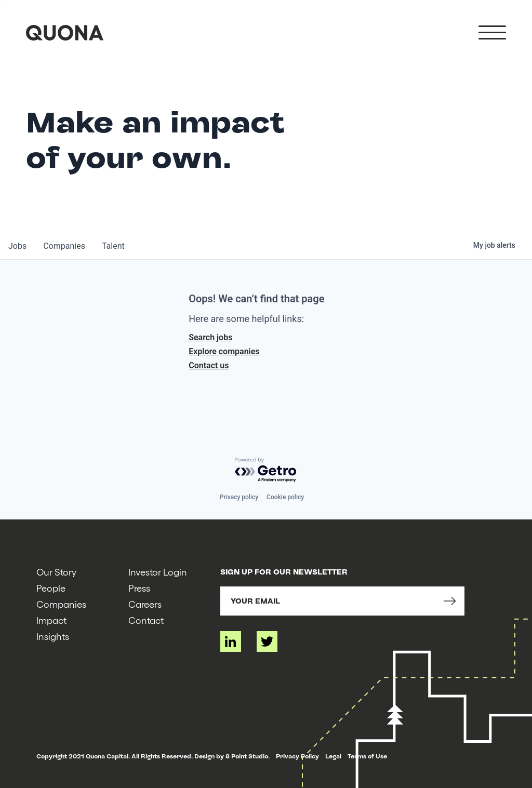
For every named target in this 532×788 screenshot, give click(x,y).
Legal (333, 756)
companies (64, 246)
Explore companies (224, 351)
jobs (17, 246)
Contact (146, 620)
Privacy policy (239, 497)
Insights (53, 636)
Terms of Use (367, 756)
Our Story (56, 572)
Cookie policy (285, 497)
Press (139, 588)
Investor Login (158, 572)
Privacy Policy (297, 756)
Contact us (209, 365)
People (51, 588)
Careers (145, 604)
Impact (51, 620)
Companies (61, 604)
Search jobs (210, 337)
